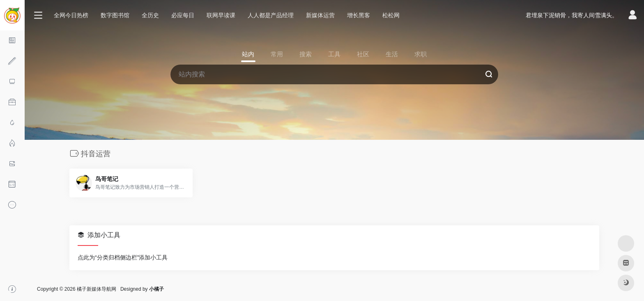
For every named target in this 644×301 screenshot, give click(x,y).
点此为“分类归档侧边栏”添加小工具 (123, 257)
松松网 (391, 15)
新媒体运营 (320, 15)
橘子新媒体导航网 (97, 289)
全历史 (150, 15)
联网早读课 (221, 15)
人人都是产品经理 (271, 15)
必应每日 (183, 15)
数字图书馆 (115, 15)
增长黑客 (359, 15)
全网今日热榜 (71, 15)
